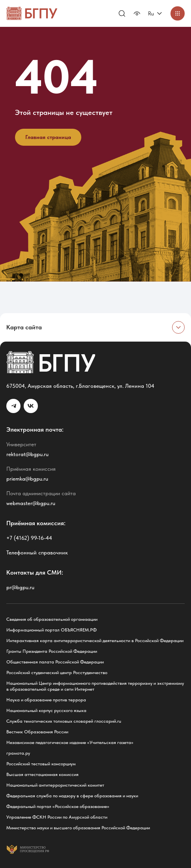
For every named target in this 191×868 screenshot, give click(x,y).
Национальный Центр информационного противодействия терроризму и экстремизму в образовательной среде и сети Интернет (95, 686)
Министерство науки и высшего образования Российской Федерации (78, 828)
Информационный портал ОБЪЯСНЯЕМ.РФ (51, 630)
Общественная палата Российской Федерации (55, 662)
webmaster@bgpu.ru (31, 503)
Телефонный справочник (37, 552)
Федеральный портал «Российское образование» (58, 806)
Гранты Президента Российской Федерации (52, 651)
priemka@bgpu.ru (27, 479)
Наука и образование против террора (46, 700)
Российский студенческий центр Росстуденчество (57, 673)
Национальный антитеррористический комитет (55, 785)
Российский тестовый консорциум (41, 764)
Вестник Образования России (37, 732)
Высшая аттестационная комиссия (42, 774)
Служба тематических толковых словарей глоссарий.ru (64, 721)
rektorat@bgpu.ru (27, 454)
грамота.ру (18, 753)
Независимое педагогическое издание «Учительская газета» (70, 742)
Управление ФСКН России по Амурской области (57, 817)
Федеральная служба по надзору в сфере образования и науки (72, 796)
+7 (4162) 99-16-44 (29, 538)
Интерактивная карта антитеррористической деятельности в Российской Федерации (95, 641)
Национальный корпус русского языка (46, 710)
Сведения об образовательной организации (52, 619)
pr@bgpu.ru (20, 587)
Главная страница (48, 137)
